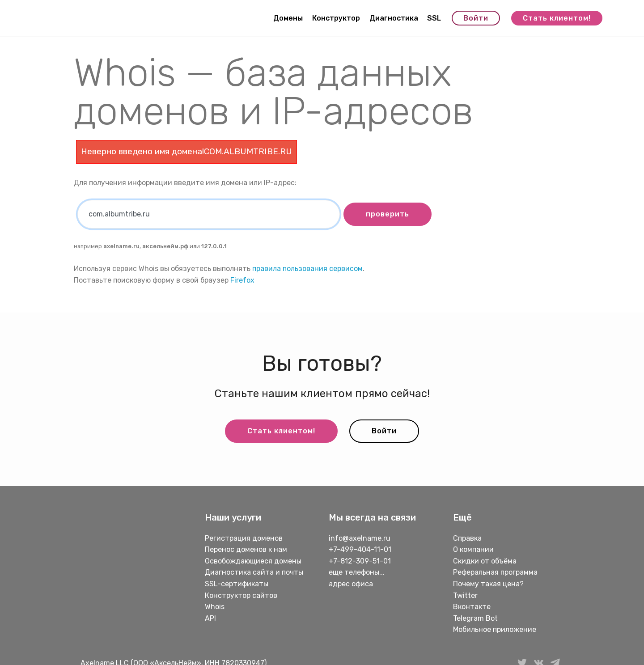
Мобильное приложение (495, 629)
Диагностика (394, 18)
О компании (473, 549)
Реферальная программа (495, 572)
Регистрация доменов (244, 538)
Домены (288, 18)
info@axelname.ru (360, 538)
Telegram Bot (475, 618)
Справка (467, 538)
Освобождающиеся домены (253, 561)
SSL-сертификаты (237, 584)
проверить (388, 214)
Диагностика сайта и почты (254, 572)
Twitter (465, 595)
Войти (476, 18)
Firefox (242, 280)
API (210, 618)
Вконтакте (472, 607)
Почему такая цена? (488, 584)
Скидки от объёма (485, 561)
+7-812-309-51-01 (360, 561)
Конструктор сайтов (241, 595)
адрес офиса (351, 584)
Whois (215, 607)
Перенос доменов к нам (246, 549)
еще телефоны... (357, 572)
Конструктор (336, 18)
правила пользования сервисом (307, 269)
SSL (434, 18)
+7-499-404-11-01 (360, 549)
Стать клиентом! (557, 18)
